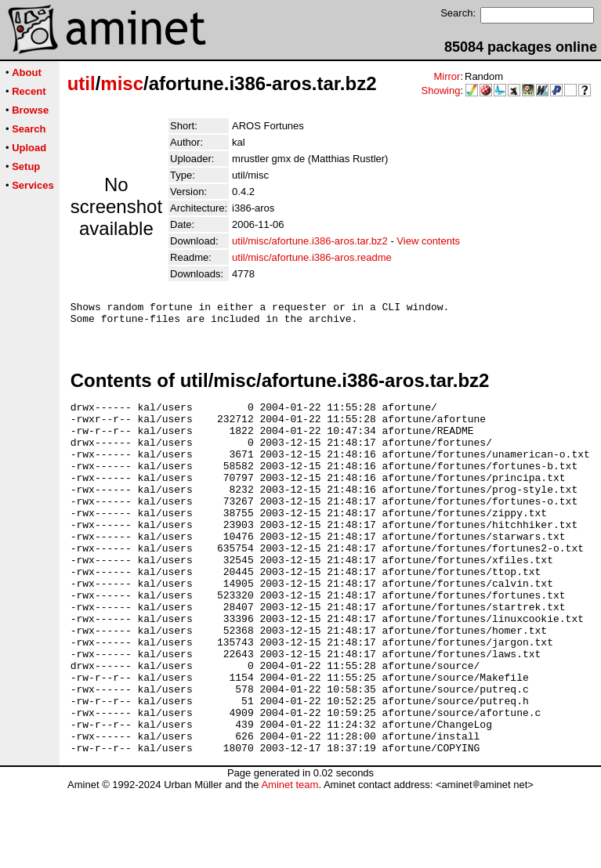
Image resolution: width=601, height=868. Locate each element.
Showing (441, 90)
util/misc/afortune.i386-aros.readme (312, 257)
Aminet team (290, 862)
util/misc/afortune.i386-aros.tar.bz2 (310, 241)
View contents (428, 241)
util (81, 83)
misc (122, 83)
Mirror (447, 76)
